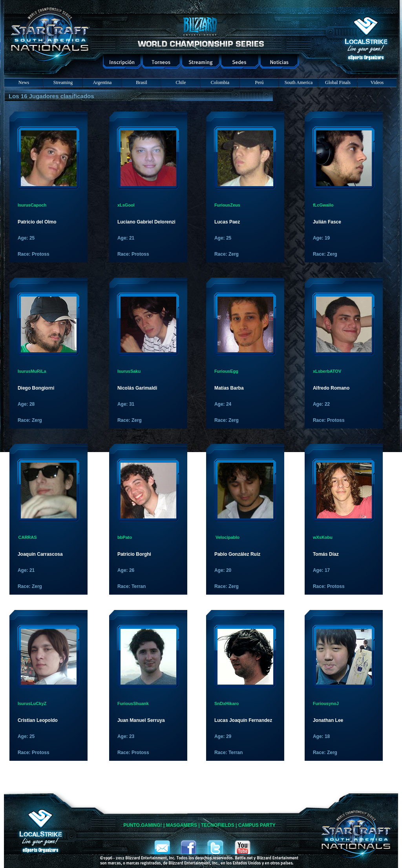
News (24, 82)
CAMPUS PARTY (257, 825)
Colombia (220, 82)
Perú (259, 82)
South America (299, 82)
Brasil (142, 82)
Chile (181, 82)
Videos (377, 82)
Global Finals (338, 82)
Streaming (63, 82)
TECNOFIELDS (218, 825)
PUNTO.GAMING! (143, 825)
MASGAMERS (182, 825)
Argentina (102, 82)
